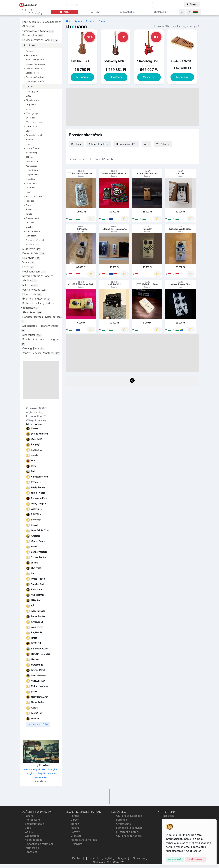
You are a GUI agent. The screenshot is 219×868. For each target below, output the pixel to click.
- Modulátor (29, 179)
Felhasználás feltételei (39, 844)
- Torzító (27, 214)
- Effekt (27, 109)
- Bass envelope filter (33, 60)
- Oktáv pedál (30, 183)
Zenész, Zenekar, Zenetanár (41, 353)
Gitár (29, 27)
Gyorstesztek (124, 824)
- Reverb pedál (30, 209)
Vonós (28, 263)
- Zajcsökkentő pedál (33, 240)
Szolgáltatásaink (35, 824)
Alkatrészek (32, 312)
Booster (102, 21)
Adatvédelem (33, 840)
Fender (75, 816)
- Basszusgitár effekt (33, 77)
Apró (77, 21)
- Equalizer (28, 131)
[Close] (175, 859)
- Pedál (27, 192)
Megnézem (82, 77)
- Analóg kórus (30, 55)
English (108, 858)
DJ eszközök (32, 294)
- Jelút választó (30, 161)
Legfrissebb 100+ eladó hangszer (42, 22)
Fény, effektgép (34, 290)
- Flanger (28, 140)
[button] (194, 12)
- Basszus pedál (31, 73)
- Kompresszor (30, 166)
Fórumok (122, 820)
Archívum (76, 844)
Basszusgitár (33, 35)
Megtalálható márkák (84, 840)
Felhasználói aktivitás (129, 828)
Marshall (76, 828)
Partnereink (32, 848)
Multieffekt (32, 249)
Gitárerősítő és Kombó (38, 31)
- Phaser (27, 205)
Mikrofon (30, 285)
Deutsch (77, 858)
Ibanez (75, 824)
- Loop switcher (31, 175)
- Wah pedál (29, 236)
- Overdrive (29, 188)
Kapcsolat (31, 852)
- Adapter (28, 51)
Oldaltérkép (32, 836)
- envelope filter (31, 245)
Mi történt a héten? (128, 832)
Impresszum (32, 820)
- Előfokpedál (30, 126)
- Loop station (30, 170)
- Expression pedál (32, 135)
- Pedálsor (28, 201)
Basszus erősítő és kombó (40, 40)
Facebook (168, 816)
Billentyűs (31, 258)
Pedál (30, 45)
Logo (28, 828)
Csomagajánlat (33, 348)
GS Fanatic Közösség (129, 816)
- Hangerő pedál (31, 148)
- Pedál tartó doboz (32, 196)
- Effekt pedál (30, 118)
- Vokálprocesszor (32, 231)
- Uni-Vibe (28, 223)
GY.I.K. (29, 832)
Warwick (76, 836)
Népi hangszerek (34, 272)
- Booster (28, 86)
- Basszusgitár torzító (33, 81)
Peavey (75, 832)
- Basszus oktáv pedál (34, 68)
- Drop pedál (29, 104)
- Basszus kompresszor (34, 64)
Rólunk (29, 816)
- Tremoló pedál (31, 218)
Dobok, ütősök (34, 253)
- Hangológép (30, 153)
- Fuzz (26, 144)
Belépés (192, 5)
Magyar (123, 858)
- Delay (27, 96)
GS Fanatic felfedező (129, 836)
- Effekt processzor (32, 122)
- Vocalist (28, 227)
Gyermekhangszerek (36, 299)
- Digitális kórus (31, 100)
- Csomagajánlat (31, 91)
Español (93, 858)
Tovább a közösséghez (38, 724)
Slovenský (139, 858)
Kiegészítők (32, 335)
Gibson (75, 820)
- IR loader (28, 157)
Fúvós (28, 267)
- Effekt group (30, 113)
